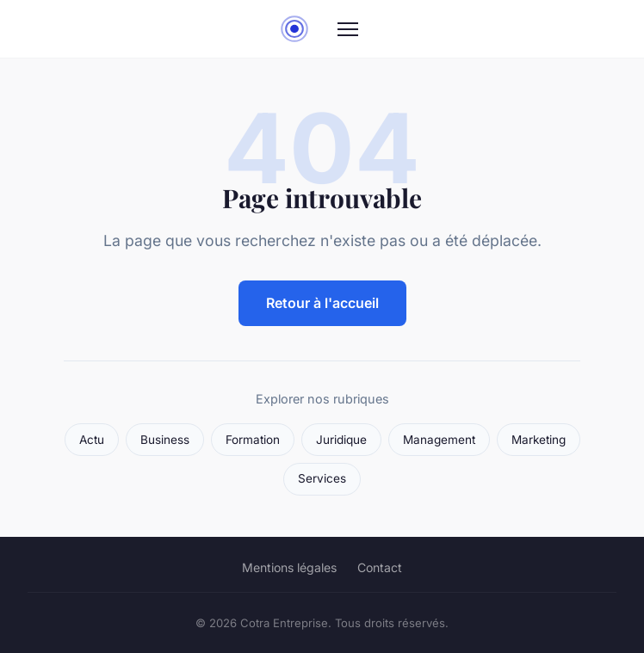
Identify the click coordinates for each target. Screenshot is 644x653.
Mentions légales (289, 567)
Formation (253, 440)
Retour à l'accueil (322, 303)
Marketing (539, 440)
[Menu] (348, 29)
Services (322, 478)
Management (439, 440)
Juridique (341, 440)
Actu (92, 440)
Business (165, 440)
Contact (380, 567)
